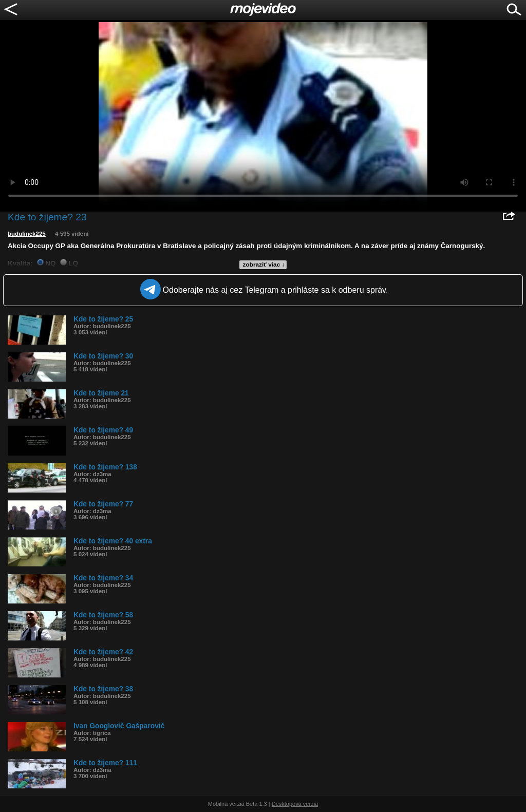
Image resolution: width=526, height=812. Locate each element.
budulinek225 (27, 234)
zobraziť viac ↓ (264, 265)
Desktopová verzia (295, 804)
